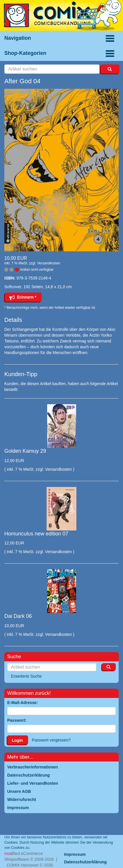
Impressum (75, 854)
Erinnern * (23, 297)
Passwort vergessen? (51, 740)
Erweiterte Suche (26, 676)
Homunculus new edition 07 (36, 534)
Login (17, 740)
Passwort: (17, 720)
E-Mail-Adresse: (23, 703)
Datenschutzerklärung (86, 862)
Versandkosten (48, 263)
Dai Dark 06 (18, 616)
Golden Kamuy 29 (25, 451)
